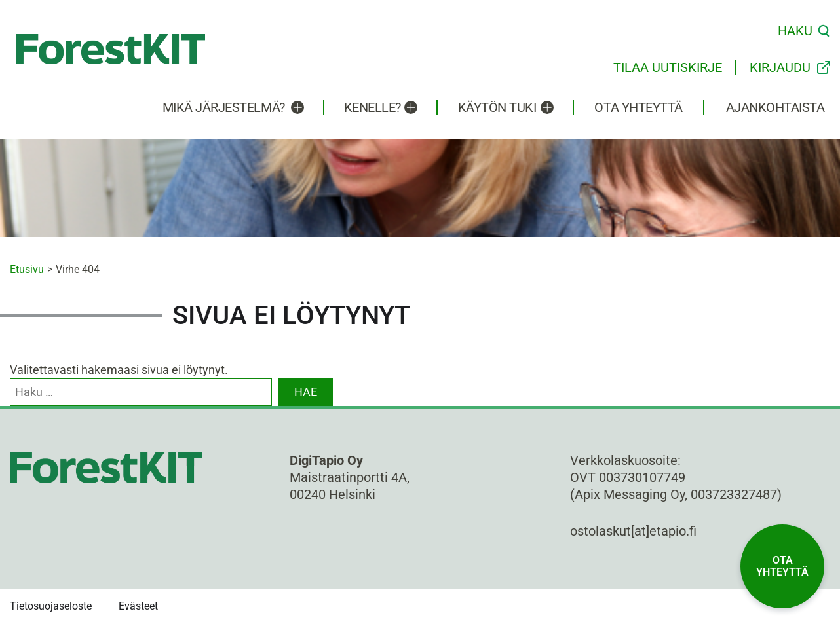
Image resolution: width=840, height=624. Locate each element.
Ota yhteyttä (638, 107)
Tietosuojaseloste (51, 606)
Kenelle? (372, 107)
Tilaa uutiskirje (668, 67)
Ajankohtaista (775, 107)
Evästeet (138, 606)
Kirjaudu (780, 67)
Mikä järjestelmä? (224, 107)
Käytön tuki (497, 107)
